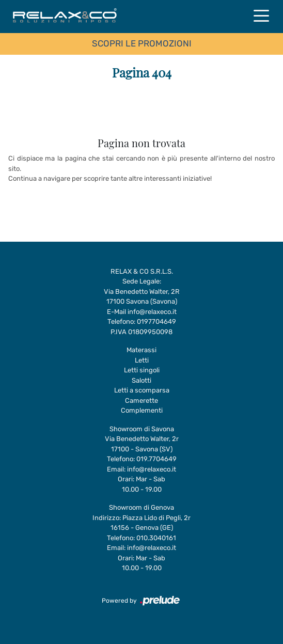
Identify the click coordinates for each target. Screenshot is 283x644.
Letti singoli (142, 370)
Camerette (141, 400)
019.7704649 (156, 459)
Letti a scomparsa (142, 390)
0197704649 (156, 321)
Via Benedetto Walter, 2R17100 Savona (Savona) (142, 297)
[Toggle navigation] (261, 15)
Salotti (141, 380)
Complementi (142, 410)
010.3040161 (156, 538)
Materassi (141, 350)
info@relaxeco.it (152, 312)
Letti (142, 360)
